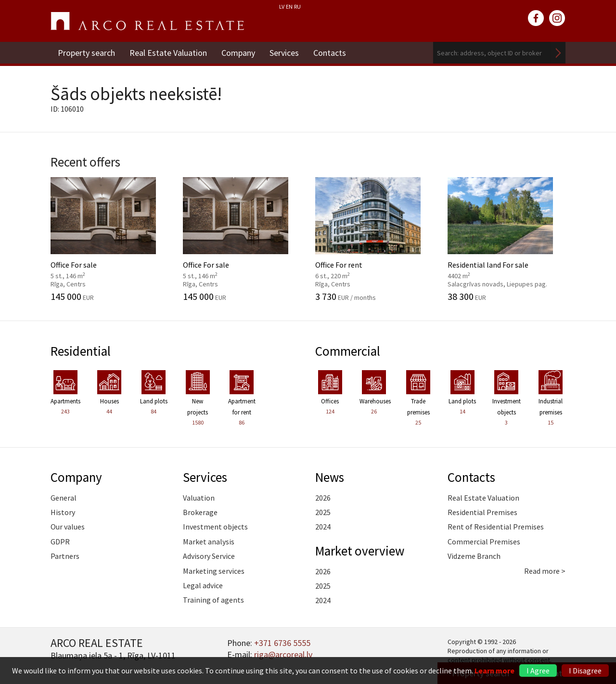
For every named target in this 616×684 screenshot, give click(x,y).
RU (297, 6)
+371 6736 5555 (282, 643)
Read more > (545, 571)
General (64, 498)
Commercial (348, 351)
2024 (323, 527)
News (330, 477)
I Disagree (585, 671)
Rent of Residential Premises (496, 527)
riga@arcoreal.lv (283, 654)
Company (238, 53)
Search (558, 53)
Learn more (494, 671)
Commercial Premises (484, 542)
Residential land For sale (507, 239)
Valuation (199, 498)
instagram (557, 18)
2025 (323, 512)
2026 (323, 498)
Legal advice (203, 585)
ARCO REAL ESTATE (147, 21)
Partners (65, 556)
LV (282, 6)
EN (289, 6)
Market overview (360, 551)
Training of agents (213, 600)
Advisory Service (209, 556)
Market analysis (209, 542)
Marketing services (214, 571)
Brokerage (200, 512)
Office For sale (109, 239)
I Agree (538, 671)
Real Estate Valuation (168, 53)
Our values (68, 527)
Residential (81, 351)
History (63, 512)
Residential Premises (482, 512)
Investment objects (215, 527)
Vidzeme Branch (474, 556)
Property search (86, 53)
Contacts (330, 53)
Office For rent (374, 239)
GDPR (60, 542)
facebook (536, 18)
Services (284, 53)
